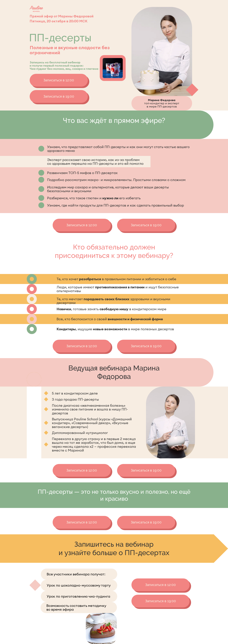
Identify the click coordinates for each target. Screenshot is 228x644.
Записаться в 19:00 (59, 96)
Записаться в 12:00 (59, 80)
